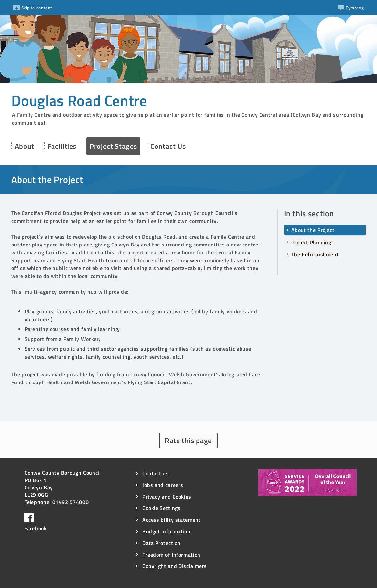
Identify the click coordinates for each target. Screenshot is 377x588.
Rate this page (188, 441)
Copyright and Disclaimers (175, 566)
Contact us (156, 473)
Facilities (62, 146)
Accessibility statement (172, 520)
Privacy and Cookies (167, 497)
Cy (351, 8)
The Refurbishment (315, 254)
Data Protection (162, 543)
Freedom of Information (171, 555)
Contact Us (168, 146)
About (25, 146)
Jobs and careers (163, 485)
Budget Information (167, 531)
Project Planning (311, 242)
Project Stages (113, 146)
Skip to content (33, 8)
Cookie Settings (162, 508)
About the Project (313, 230)
